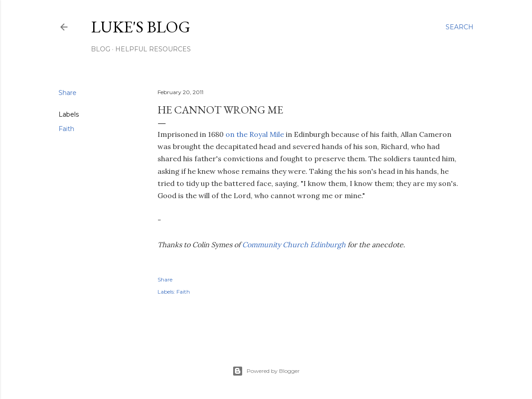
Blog (101, 49)
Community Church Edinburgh (294, 245)
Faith (66, 129)
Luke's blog (141, 27)
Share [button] (68, 93)
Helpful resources (153, 49)
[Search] (460, 27)
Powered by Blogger (266, 371)
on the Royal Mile (255, 134)
